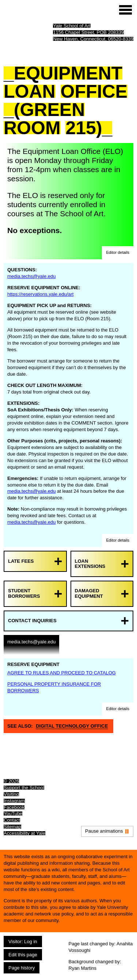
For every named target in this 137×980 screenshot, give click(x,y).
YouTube (13, 814)
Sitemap (12, 827)
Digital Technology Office (72, 726)
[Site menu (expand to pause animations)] (125, 10)
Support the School (24, 788)
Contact (12, 820)
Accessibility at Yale (24, 833)
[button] (118, 253)
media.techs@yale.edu (31, 276)
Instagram (14, 801)
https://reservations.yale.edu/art (40, 294)
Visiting (11, 794)
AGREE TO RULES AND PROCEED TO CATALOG (62, 673)
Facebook (14, 807)
